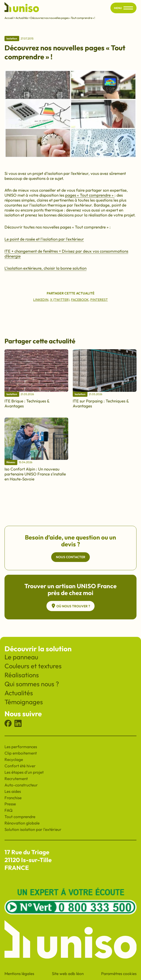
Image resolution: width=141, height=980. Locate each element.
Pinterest (99, 300)
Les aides (13, 791)
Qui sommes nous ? (32, 684)
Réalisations (22, 675)
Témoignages (24, 702)
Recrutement (16, 779)
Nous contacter (71, 557)
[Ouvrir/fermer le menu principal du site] (128, 8)
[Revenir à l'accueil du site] (22, 8)
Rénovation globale (22, 823)
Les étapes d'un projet (24, 772)
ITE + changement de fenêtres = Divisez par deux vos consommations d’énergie (66, 254)
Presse (10, 804)
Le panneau (21, 657)
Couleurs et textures (33, 666)
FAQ (9, 810)
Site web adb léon (68, 974)
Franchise (13, 798)
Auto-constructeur (21, 785)
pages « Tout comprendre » (90, 195)
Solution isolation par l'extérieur (33, 829)
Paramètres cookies (119, 974)
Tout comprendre (20, 817)
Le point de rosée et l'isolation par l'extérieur (44, 239)
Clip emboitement (21, 753)
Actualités (22, 18)
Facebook (80, 300)
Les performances (21, 747)
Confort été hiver (20, 766)
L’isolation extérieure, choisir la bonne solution (45, 268)
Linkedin (41, 300)
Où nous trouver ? (70, 606)
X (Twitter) (60, 300)
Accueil (9, 18)
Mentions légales (19, 974)
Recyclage (14, 759)
